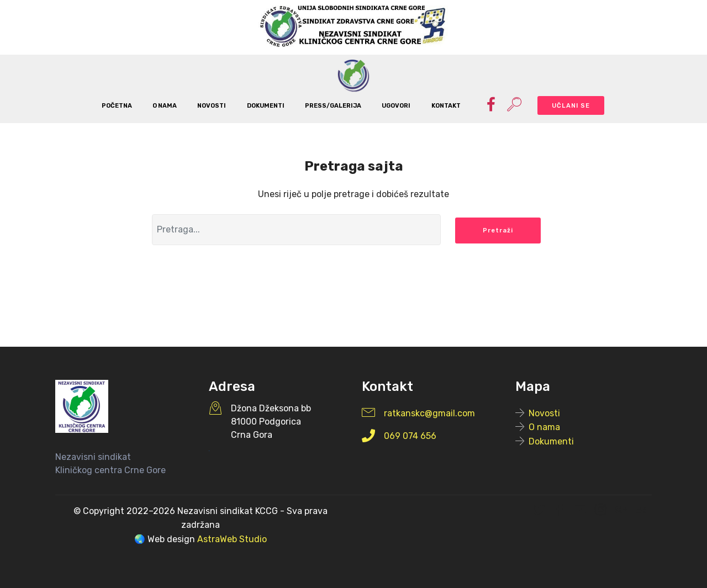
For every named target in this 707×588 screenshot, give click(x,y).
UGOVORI (396, 106)
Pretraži (498, 231)
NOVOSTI (212, 106)
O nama (544, 427)
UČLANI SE (571, 106)
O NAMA (165, 106)
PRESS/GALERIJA (333, 106)
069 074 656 (410, 436)
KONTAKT (446, 106)
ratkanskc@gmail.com (429, 413)
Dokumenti (551, 441)
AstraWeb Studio (232, 539)
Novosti (544, 413)
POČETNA (117, 106)
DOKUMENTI (266, 106)
